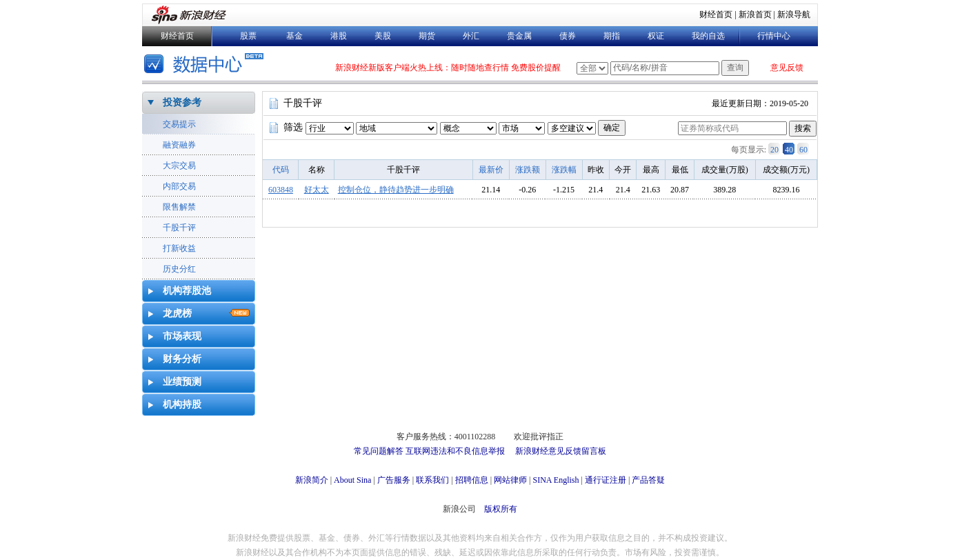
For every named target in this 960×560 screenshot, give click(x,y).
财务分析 (182, 359)
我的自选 (708, 36)
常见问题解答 (379, 451)
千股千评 (179, 228)
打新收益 (179, 248)
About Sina (352, 480)
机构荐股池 (187, 291)
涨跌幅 (564, 170)
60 (803, 150)
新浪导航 (794, 14)
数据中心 (206, 65)
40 (789, 150)
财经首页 (716, 14)
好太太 (317, 190)
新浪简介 (312, 480)
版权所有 (501, 509)
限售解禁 (179, 207)
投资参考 (182, 102)
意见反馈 (787, 68)
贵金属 (519, 36)
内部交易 (179, 186)
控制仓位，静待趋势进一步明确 (396, 190)
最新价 (491, 170)
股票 (248, 36)
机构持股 (182, 404)
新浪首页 (755, 14)
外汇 (471, 36)
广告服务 (394, 480)
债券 (568, 36)
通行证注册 (606, 480)
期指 (612, 36)
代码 (281, 170)
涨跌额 (528, 170)
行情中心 (774, 36)
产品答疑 (648, 480)
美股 (383, 36)
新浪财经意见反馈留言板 (561, 451)
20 (774, 150)
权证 (656, 36)
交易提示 (179, 124)
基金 (294, 36)
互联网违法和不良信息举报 (455, 451)
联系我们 (432, 480)
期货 (427, 36)
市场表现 (182, 336)
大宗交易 (179, 166)
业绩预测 (182, 382)
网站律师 (510, 480)
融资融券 (179, 145)
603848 (281, 190)
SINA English (556, 480)
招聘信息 (472, 480)
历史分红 (179, 269)
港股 (339, 36)
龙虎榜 (177, 313)
